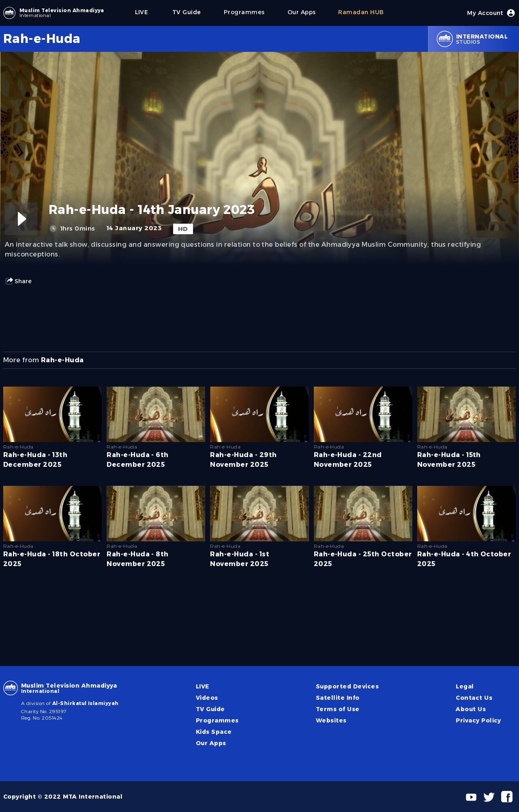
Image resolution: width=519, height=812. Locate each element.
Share (18, 281)
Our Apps (211, 743)
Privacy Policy (478, 720)
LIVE (203, 686)
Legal (465, 686)
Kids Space (214, 732)
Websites (331, 720)
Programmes (217, 720)
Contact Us (474, 698)
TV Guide (210, 709)
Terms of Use (338, 709)
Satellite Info (338, 698)
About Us (471, 709)
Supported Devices (347, 686)
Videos (207, 698)
